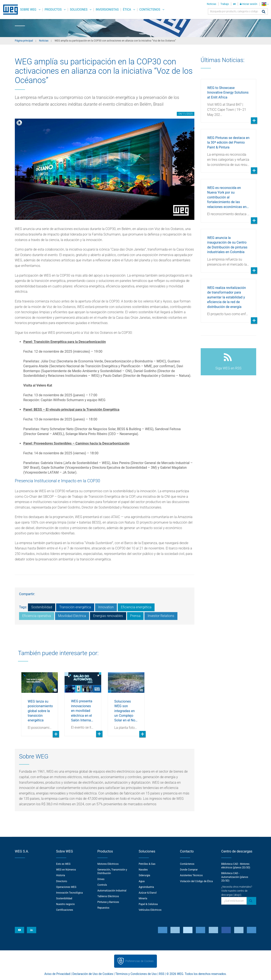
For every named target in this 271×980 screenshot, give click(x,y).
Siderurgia (144, 875)
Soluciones (79, 10)
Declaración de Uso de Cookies (93, 974)
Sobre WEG (28, 10)
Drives (101, 879)
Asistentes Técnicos (191, 875)
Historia (61, 875)
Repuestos (103, 908)
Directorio (62, 881)
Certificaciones (65, 910)
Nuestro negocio (65, 904)
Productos (53, 10)
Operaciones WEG (66, 887)
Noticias (212, 4)
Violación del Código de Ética (196, 881)
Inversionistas (107, 10)
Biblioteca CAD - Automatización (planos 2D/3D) (235, 877)
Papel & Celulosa (148, 904)
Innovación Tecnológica (69, 893)
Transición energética (75, 607)
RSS (162, 974)
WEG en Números (66, 870)
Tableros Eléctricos (108, 896)
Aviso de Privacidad (57, 974)
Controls (102, 885)
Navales (143, 870)
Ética (127, 10)
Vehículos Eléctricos (150, 910)
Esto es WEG (63, 864)
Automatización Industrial (112, 891)
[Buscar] (264, 12)
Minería (143, 898)
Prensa (135, 616)
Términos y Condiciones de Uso (136, 974)
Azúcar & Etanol (148, 893)
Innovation (106, 607)
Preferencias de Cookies (139, 961)
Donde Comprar (189, 870)
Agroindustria (146, 887)
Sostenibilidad (41, 607)
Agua (142, 881)
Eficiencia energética (136, 607)
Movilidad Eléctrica (72, 616)
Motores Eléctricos (108, 864)
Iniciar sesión (249, 4)
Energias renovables (108, 616)
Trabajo (225, 4)
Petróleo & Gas (147, 864)
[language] (265, 4)
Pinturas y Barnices (108, 902)
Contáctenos (150, 10)
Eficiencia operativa (37, 616)
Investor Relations (161, 616)
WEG (9, 10)
